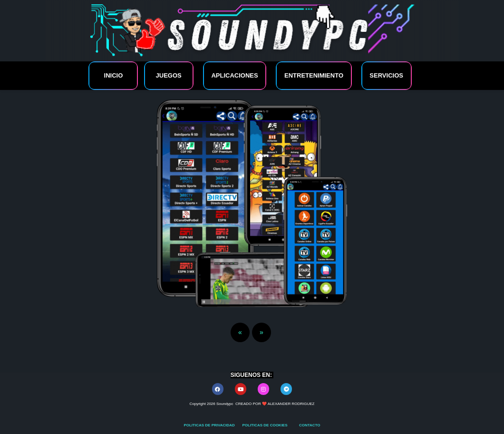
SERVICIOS (386, 75)
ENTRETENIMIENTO (314, 75)
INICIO (114, 75)
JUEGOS (169, 75)
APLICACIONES (234, 75)
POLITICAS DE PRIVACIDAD (210, 425)
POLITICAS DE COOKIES (265, 425)
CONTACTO (310, 425)
